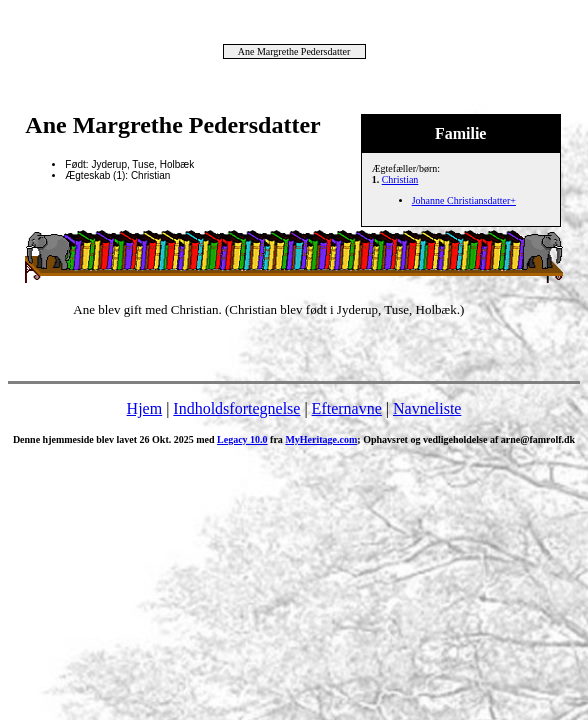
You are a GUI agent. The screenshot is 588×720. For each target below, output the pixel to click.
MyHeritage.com (321, 439)
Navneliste (427, 408)
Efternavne (347, 408)
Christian (400, 179)
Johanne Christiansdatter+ (464, 200)
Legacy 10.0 (242, 439)
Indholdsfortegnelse (236, 408)
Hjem (145, 408)
